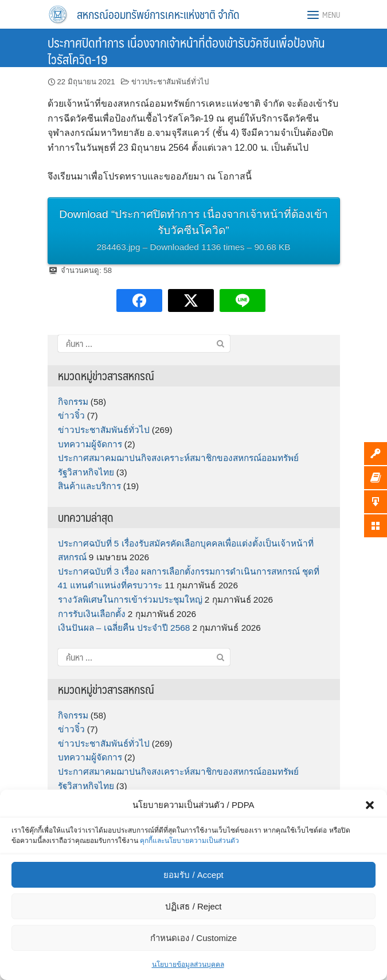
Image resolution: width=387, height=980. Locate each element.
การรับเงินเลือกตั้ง (92, 614)
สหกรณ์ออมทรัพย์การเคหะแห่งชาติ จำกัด (158, 14)
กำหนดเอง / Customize (193, 938)
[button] (370, 805)
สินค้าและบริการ (89, 486)
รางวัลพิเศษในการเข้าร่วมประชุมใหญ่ (130, 600)
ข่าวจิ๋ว (71, 415)
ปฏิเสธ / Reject (193, 906)
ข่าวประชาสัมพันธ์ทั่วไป (170, 82)
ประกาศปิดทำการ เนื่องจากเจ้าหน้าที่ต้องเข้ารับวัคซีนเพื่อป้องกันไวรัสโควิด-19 (186, 50)
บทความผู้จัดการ (90, 444)
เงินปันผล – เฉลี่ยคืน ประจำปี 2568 (124, 628)
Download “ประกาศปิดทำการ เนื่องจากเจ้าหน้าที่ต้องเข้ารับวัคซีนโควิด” (194, 232)
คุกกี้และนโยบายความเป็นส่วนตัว (189, 841)
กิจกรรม (73, 402)
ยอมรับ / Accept (193, 875)
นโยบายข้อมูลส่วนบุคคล (188, 965)
